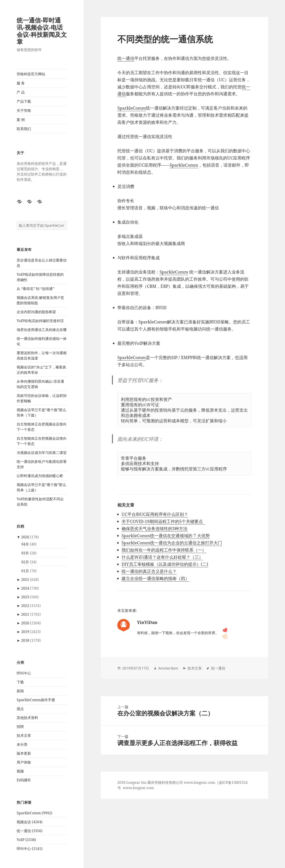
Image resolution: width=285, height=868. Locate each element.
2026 (25, 537)
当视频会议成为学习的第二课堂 (42, 453)
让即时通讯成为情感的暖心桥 (40, 476)
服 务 (21, 83)
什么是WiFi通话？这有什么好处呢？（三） (162, 557)
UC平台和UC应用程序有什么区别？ (155, 514)
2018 (25, 640)
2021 (25, 614)
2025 (25, 580)
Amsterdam (168, 668)
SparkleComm (132, 108)
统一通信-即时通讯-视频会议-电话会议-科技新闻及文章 (42, 31)
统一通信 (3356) (30, 831)
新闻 (20, 691)
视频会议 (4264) (30, 822)
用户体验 (24, 762)
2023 (25, 597)
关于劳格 (24, 110)
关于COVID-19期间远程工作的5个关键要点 (163, 521)
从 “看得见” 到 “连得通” (35, 289)
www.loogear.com (138, 788)
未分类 (22, 744)
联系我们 (24, 129)
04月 (25, 544)
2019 (25, 632)
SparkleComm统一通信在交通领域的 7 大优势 (166, 536)
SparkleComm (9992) (35, 813)
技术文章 (24, 735)
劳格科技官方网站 (31, 74)
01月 (25, 571)
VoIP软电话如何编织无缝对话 (40, 321)
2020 (25, 623)
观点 (20, 709)
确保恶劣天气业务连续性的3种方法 (155, 529)
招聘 (20, 727)
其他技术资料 (27, 718)
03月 (25, 553)
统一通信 (126, 58)
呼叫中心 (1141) (30, 849)
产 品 (21, 92)
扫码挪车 (24, 780)
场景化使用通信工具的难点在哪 (42, 330)
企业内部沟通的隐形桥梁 (36, 312)
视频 (20, 771)
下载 (20, 682)
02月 (25, 562)
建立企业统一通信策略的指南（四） (155, 578)
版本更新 (24, 753)
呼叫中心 (24, 673)
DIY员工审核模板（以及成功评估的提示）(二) (165, 564)
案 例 (21, 120)
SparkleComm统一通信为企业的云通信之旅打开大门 (172, 543)
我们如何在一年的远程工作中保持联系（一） (164, 550)
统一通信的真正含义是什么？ (149, 571)
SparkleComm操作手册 (36, 700)
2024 (25, 588)
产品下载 (24, 101)
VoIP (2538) (26, 840)
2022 (25, 606)
